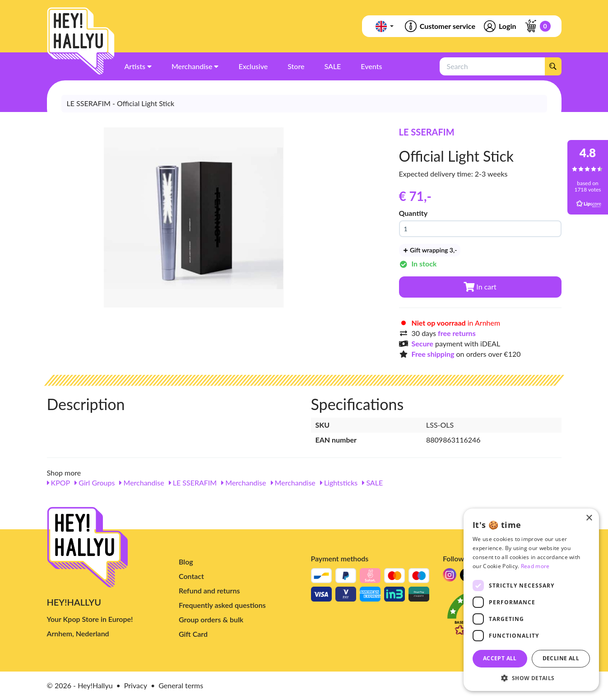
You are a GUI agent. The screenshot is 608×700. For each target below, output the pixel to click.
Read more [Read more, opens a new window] (535, 566)
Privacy (136, 685)
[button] (531, 678)
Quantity (413, 213)
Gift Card (193, 634)
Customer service (439, 26)
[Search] (553, 66)
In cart (480, 287)
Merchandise (142, 483)
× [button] (589, 518)
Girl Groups (95, 483)
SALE (372, 483)
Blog (186, 562)
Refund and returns (209, 590)
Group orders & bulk (211, 619)
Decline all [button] (561, 658)
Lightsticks (339, 483)
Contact (191, 576)
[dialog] (531, 600)
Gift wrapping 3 (430, 250)
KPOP (59, 483)
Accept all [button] (500, 658)
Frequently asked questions (222, 605)
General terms (181, 685)
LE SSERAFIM (427, 132)
